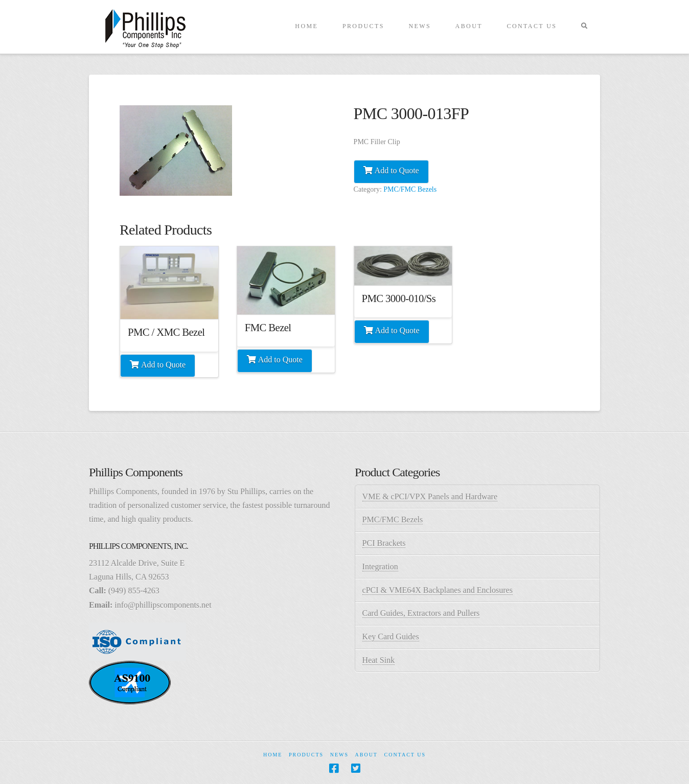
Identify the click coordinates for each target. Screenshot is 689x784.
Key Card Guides (391, 637)
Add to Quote (397, 170)
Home (273, 755)
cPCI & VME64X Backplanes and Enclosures (438, 590)
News (339, 755)
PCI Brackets (384, 543)
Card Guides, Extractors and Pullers (421, 613)
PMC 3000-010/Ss (399, 298)
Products (306, 755)
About (366, 755)
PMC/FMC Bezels (410, 189)
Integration (380, 567)
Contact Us (405, 755)
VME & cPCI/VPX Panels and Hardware (430, 497)
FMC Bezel (268, 328)
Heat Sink (379, 660)
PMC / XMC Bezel (166, 332)
